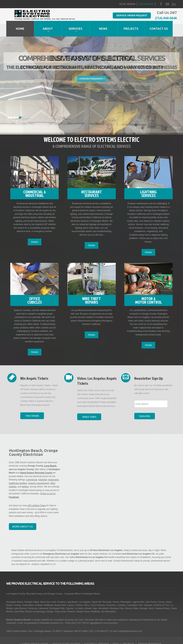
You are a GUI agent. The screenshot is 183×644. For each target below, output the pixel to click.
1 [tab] (9, 105)
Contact (113, 639)
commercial (32, 468)
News (116, 632)
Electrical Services (96, 632)
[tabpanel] (91, 73)
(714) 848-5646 (146, 4)
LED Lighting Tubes (36, 494)
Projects (128, 632)
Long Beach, (51, 454)
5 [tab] (20, 105)
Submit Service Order (35, 632)
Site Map (99, 639)
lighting (25, 475)
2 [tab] (12, 105)
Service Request (91, 66)
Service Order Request (127, 15)
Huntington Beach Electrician (45, 16)
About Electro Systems (66, 632)
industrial (43, 468)
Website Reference (150, 632)
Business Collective (78, 639)
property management (39, 471)
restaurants (53, 468)
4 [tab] (17, 105)
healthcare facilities (18, 471)
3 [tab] (15, 105)
